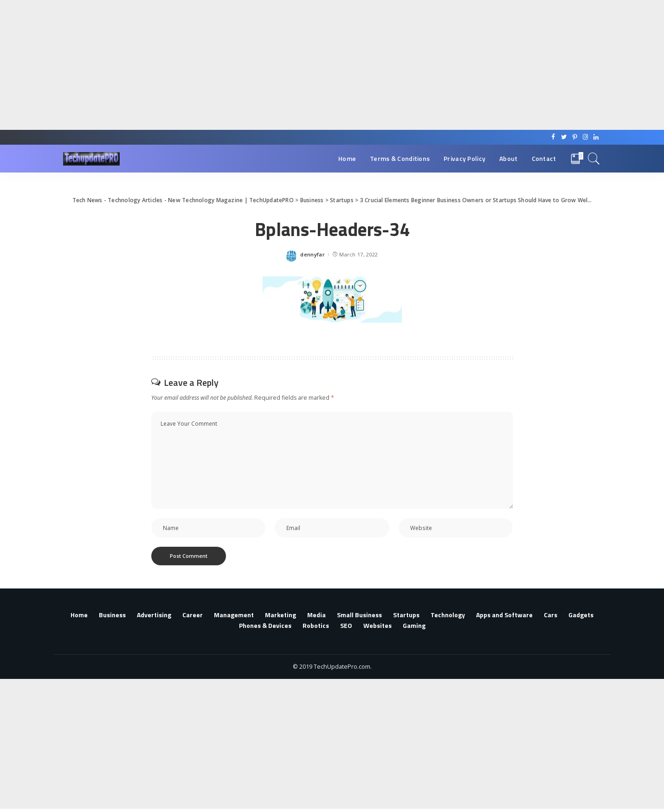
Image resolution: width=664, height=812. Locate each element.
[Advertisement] (278, 65)
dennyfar (313, 254)
